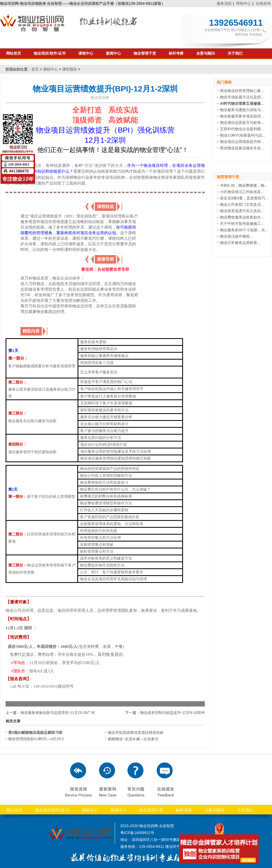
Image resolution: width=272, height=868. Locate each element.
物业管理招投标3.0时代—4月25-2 (36, 739)
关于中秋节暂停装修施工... (242, 224)
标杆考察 (176, 53)
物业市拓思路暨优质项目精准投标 (136, 732)
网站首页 (14, 53)
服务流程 (224, 3)
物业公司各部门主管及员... (242, 204)
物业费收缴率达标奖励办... (242, 217)
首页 (35, 69)
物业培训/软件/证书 (50, 53)
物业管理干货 (145, 53)
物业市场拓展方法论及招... (242, 97)
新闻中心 (113, 53)
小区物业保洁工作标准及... (242, 192)
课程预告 (70, 69)
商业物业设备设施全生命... (242, 148)
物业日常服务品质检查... (240, 243)
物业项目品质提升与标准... (242, 123)
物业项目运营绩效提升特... (242, 142)
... (242, 103)
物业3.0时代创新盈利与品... (243, 135)
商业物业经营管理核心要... (242, 91)
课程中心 (86, 53)
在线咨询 (263, 3)
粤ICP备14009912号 (137, 833)
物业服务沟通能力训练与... (242, 110)
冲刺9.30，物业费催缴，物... (244, 185)
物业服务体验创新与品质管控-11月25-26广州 (58, 713)
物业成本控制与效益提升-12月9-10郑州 (172, 713)
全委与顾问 (206, 53)
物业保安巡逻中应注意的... (242, 211)
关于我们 (235, 53)
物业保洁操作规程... (236, 236)
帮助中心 (244, 3)
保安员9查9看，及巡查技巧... (244, 198)
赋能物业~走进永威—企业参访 (133, 739)
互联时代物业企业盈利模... (242, 129)
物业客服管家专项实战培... (242, 116)
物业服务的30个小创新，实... (244, 230)
